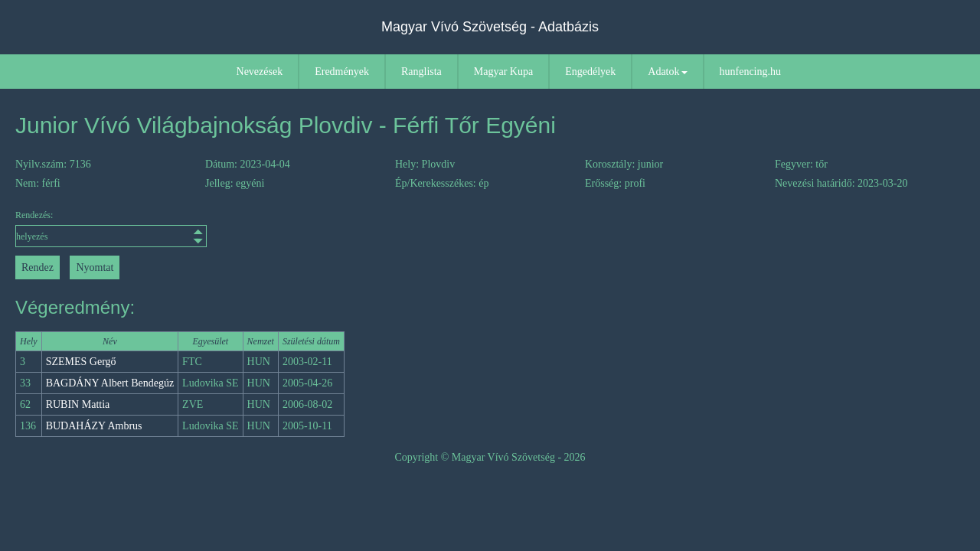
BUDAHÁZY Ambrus (94, 426)
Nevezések (260, 72)
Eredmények (342, 72)
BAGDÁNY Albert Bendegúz (110, 383)
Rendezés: (111, 228)
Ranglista (421, 72)
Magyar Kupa (503, 72)
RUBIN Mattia (78, 404)
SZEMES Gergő (81, 362)
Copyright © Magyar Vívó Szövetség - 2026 (490, 457)
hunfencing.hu (750, 72)
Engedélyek (590, 72)
